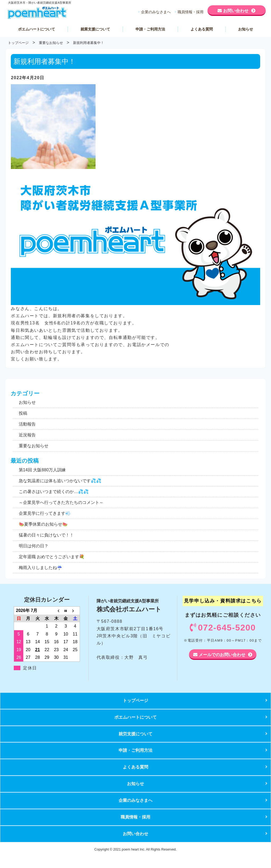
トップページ (135, 701)
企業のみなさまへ (156, 12)
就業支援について (95, 29)
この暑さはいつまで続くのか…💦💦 (54, 492)
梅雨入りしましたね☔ (40, 568)
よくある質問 (202, 29)
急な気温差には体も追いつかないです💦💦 (60, 481)
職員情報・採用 (191, 12)
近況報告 (27, 435)
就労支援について (135, 734)
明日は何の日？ (34, 546)
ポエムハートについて (37, 29)
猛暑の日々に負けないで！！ (46, 535)
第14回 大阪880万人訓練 (42, 470)
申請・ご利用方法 (150, 29)
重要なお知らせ (34, 446)
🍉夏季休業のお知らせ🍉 (43, 524)
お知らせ (246, 29)
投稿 (23, 413)
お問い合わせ (236, 11)
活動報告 (27, 424)
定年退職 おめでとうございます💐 (52, 557)
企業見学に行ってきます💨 (45, 513)
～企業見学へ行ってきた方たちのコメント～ (61, 502)
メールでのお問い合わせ (222, 655)
